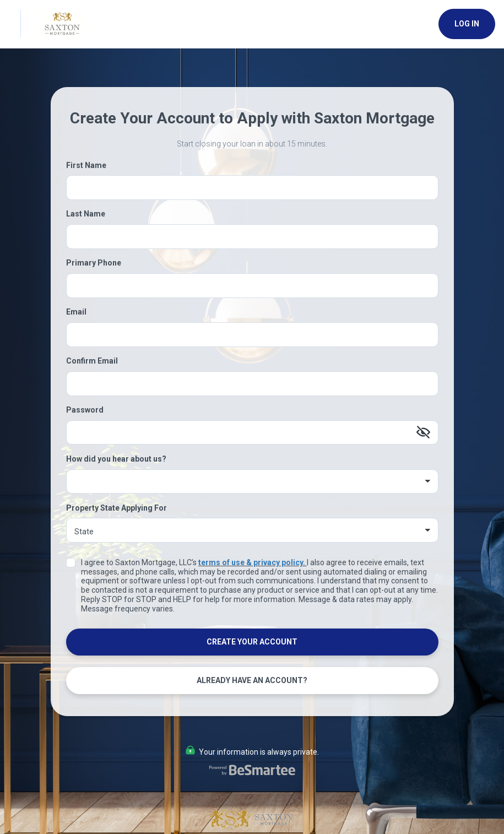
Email (76, 312)
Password (85, 410)
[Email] (252, 335)
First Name (86, 165)
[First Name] (252, 188)
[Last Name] (252, 237)
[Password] (252, 433)
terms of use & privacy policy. (252, 562)
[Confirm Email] (252, 384)
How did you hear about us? (116, 459)
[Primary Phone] (252, 286)
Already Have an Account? (252, 680)
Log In (467, 24)
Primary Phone (94, 263)
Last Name (86, 214)
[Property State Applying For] (252, 530)
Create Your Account (252, 642)
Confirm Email (92, 361)
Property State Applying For (116, 508)
